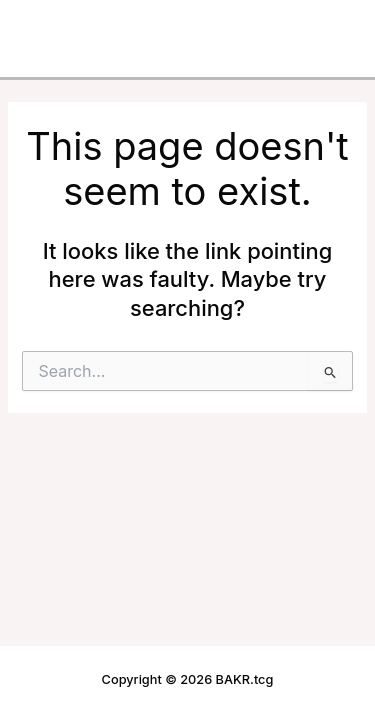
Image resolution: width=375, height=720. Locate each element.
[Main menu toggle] (329, 26)
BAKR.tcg (67, 25)
